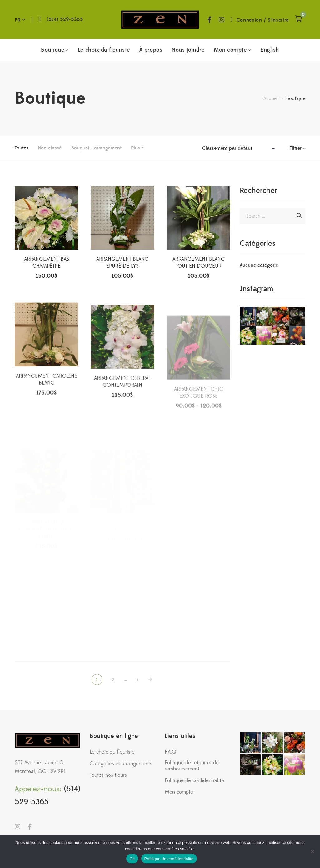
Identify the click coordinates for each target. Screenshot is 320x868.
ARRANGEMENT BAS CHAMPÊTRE (47, 264)
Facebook (209, 20)
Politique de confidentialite (169, 859)
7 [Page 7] (138, 680)
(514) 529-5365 (65, 19)
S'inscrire (278, 20)
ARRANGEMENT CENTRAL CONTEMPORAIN (122, 408)
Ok (132, 859)
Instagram (222, 20)
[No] (312, 851)
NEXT (151, 680)
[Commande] (240, 148)
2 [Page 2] (113, 680)
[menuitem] (270, 50)
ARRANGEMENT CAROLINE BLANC (47, 403)
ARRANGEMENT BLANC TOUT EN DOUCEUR (199, 265)
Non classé (50, 148)
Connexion (249, 20)
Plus (135, 148)
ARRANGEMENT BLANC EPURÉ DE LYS (122, 264)
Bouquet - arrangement (96, 148)
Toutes (22, 148)
